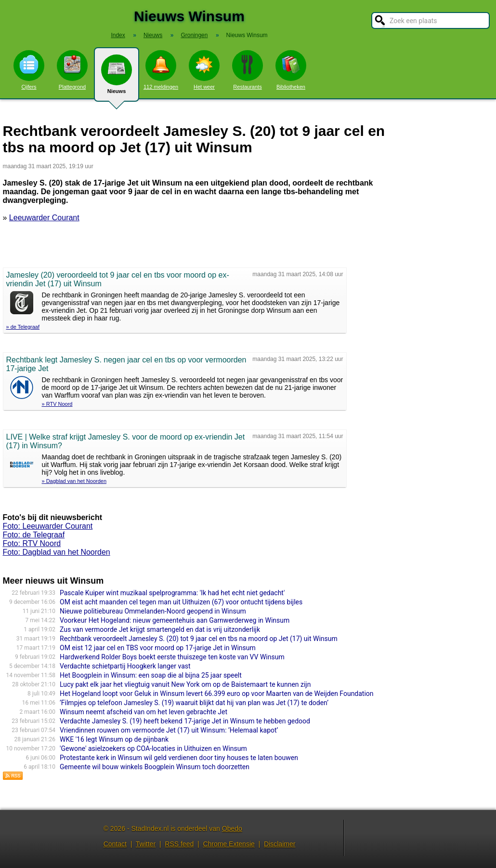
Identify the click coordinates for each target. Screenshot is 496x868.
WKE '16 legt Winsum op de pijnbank (114, 739)
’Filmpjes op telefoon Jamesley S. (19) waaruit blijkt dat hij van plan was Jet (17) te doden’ (194, 703)
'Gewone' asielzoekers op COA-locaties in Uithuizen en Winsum (153, 748)
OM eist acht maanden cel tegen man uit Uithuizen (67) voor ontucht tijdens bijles (181, 602)
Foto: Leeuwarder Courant (48, 526)
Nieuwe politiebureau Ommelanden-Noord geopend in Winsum (153, 611)
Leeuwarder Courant (44, 218)
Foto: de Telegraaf (34, 535)
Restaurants (248, 70)
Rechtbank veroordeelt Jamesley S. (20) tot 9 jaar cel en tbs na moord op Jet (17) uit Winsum (199, 639)
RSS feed (179, 844)
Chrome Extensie (228, 844)
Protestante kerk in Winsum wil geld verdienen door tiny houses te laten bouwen (179, 758)
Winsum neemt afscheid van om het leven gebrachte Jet (144, 712)
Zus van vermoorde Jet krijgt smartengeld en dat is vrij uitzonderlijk (160, 629)
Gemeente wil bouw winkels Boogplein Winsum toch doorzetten (155, 767)
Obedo (232, 828)
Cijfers (29, 70)
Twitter (146, 844)
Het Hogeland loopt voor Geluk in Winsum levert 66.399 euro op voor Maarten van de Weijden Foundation (217, 694)
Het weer (204, 70)
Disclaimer (280, 844)
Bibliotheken (291, 70)
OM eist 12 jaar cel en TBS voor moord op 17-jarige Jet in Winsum (158, 648)
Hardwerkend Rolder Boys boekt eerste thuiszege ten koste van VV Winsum (172, 657)
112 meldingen (161, 70)
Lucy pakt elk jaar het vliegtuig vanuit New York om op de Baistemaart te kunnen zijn (185, 684)
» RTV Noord (57, 404)
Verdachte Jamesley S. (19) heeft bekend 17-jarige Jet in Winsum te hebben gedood (185, 721)
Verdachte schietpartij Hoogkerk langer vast (125, 666)
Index (118, 35)
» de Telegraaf (23, 327)
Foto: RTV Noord (32, 543)
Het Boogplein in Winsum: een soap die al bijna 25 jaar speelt (151, 675)
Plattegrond (72, 70)
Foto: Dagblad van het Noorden (57, 552)
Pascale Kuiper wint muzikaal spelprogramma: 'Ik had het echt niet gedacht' (172, 593)
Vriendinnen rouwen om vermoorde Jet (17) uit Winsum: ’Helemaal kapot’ (169, 730)
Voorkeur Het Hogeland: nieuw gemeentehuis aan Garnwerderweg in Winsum (175, 620)
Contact (115, 844)
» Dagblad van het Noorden (74, 481)
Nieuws (117, 78)
